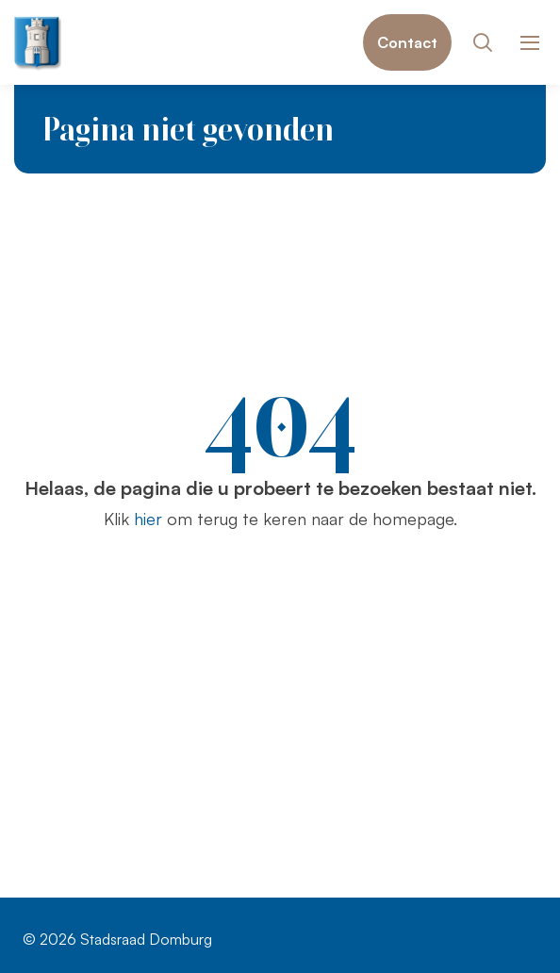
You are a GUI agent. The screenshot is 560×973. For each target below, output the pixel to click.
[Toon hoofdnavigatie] (529, 43)
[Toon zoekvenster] (482, 42)
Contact (407, 42)
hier (148, 519)
